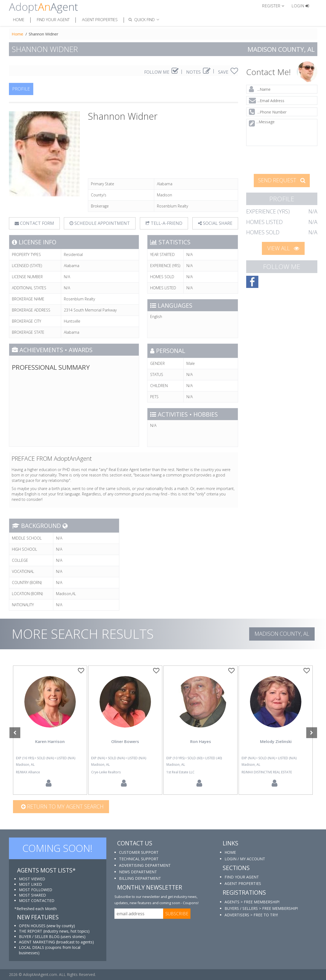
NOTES (198, 72)
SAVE (228, 72)
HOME (230, 852)
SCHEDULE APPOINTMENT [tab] (100, 223)
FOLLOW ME (161, 72)
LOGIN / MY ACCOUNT (245, 859)
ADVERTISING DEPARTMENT (145, 865)
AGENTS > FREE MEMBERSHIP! (252, 902)
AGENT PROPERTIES (243, 883)
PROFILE (21, 89)
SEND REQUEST (282, 180)
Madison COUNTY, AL (282, 634)
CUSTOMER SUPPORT (139, 852)
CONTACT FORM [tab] (34, 223)
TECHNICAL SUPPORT (139, 859)
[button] (276, 5)
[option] (50, 730)
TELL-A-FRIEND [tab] (164, 223)
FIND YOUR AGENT (242, 877)
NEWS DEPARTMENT (138, 872)
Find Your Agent (53, 20)
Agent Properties (100, 20)
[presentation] (282, 159)
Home (19, 20)
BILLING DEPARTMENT (140, 878)
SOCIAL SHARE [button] (215, 223)
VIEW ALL (283, 248)
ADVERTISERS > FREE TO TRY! (251, 915)
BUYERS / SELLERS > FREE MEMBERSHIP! (261, 908)
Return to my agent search (62, 807)
